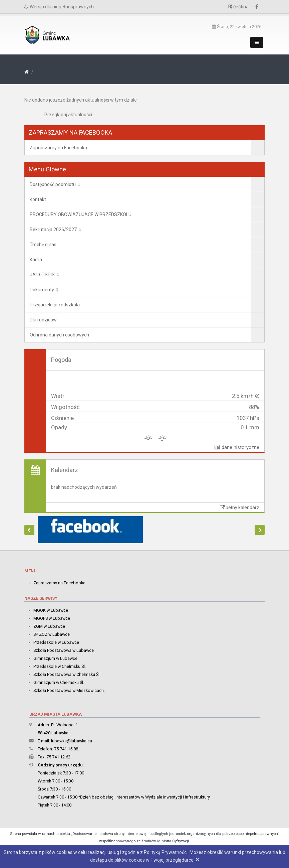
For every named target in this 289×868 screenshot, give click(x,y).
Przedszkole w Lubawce (56, 642)
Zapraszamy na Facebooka (58, 148)
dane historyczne (237, 447)
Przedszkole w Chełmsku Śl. (60, 666)
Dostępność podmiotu (53, 184)
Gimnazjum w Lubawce (55, 658)
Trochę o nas (43, 245)
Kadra (36, 260)
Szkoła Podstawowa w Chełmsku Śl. (67, 674)
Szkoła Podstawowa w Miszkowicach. (69, 690)
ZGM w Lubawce (49, 626)
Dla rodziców (43, 320)
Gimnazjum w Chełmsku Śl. (59, 682)
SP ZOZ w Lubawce (52, 634)
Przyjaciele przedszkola (55, 305)
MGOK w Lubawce (51, 610)
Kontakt (38, 199)
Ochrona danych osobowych (59, 335)
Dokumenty (42, 290)
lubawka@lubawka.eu (72, 741)
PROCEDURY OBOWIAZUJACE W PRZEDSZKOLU (81, 214)
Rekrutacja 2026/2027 (53, 230)
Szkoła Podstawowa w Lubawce (64, 650)
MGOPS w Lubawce (52, 618)
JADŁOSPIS (42, 275)
